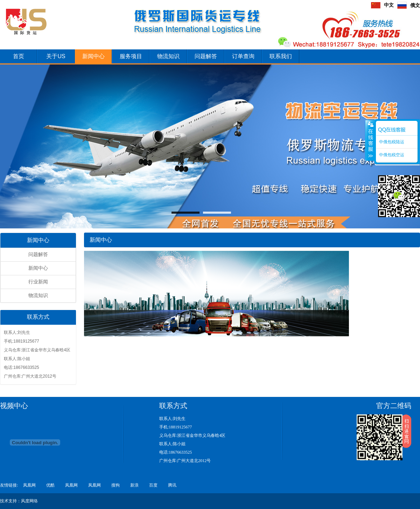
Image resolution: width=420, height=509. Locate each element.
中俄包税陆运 (392, 142)
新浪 (134, 485)
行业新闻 (38, 282)
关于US (56, 56)
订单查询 (243, 56)
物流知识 (168, 56)
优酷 (50, 485)
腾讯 (172, 485)
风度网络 (29, 501)
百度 (153, 485)
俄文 (409, 5)
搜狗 (115, 485)
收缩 (370, 140)
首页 (19, 56)
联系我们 (281, 56)
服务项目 (131, 56)
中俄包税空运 (392, 155)
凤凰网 (29, 485)
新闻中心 (93, 56)
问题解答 (206, 56)
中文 (382, 5)
